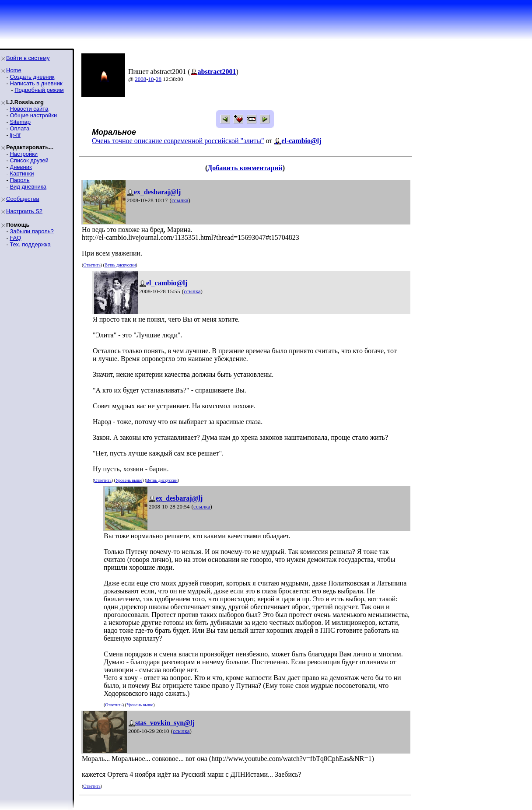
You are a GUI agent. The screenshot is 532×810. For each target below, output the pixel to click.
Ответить (92, 265)
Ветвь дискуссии (120, 265)
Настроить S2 (24, 211)
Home (14, 70)
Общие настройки (33, 115)
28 (159, 79)
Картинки (22, 174)
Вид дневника (28, 187)
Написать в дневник (36, 83)
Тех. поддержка (30, 244)
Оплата (19, 128)
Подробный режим (39, 90)
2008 (140, 79)
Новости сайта (29, 109)
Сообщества (23, 199)
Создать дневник (32, 77)
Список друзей (29, 160)
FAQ (15, 238)
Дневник (21, 167)
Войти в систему (28, 58)
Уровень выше (129, 480)
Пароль (19, 180)
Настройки (24, 154)
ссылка (180, 200)
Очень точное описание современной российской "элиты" (178, 141)
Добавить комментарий (245, 168)
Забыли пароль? (31, 231)
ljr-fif (15, 135)
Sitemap (20, 122)
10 (151, 79)
